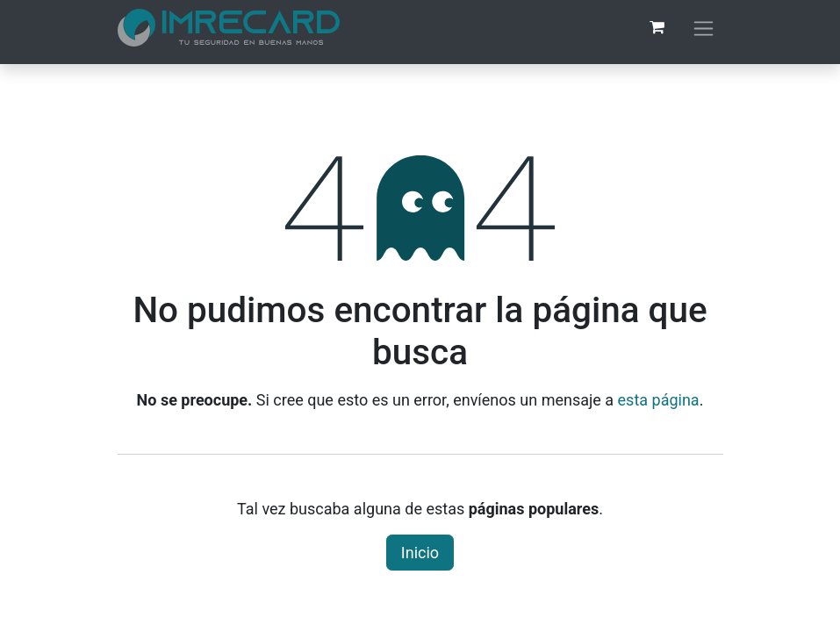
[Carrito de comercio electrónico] (657, 27)
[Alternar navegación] (704, 28)
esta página (659, 400)
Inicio (420, 553)
